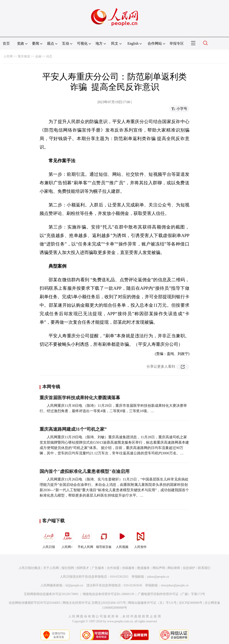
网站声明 (159, 568)
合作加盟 (113, 568)
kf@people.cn (74, 585)
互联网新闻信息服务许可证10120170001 (51, 594)
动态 (49, 56)
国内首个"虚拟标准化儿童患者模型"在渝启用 (85, 471)
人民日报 (49, 539)
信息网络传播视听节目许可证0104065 (35, 603)
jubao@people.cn (158, 577)
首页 (6, 43)
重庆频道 (24, 56)
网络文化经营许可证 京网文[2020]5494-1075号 (94, 603)
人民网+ (67, 539)
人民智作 (140, 539)
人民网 (8, 56)
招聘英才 (83, 568)
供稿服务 (128, 568)
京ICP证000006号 (191, 603)
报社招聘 (68, 568)
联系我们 (204, 568)
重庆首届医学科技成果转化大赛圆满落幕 (80, 398)
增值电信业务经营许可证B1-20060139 (108, 594)
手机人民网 (85, 539)
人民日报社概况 (30, 568)
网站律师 (174, 568)
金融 (38, 56)
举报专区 (177, 43)
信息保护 (189, 568)
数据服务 (144, 568)
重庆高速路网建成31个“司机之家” (73, 429)
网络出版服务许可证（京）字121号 (152, 603)
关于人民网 (51, 568)
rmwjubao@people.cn (175, 585)
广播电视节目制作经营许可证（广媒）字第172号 (171, 594)
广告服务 (98, 568)
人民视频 (122, 539)
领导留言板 (104, 539)
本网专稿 (51, 387)
